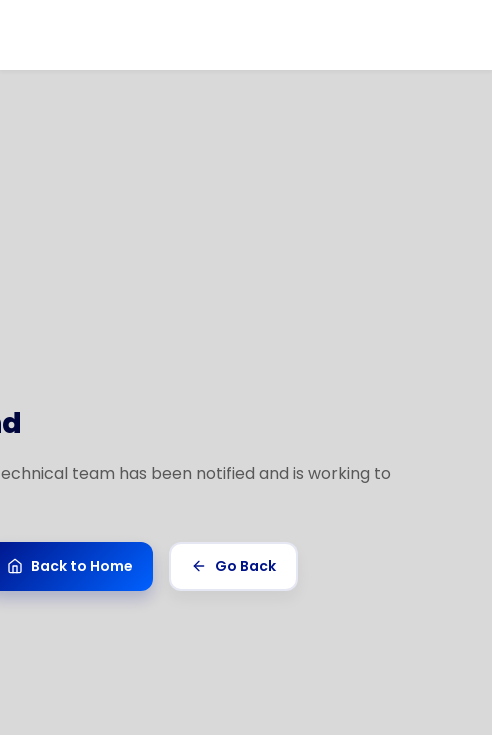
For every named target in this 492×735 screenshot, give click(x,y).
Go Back (233, 566)
